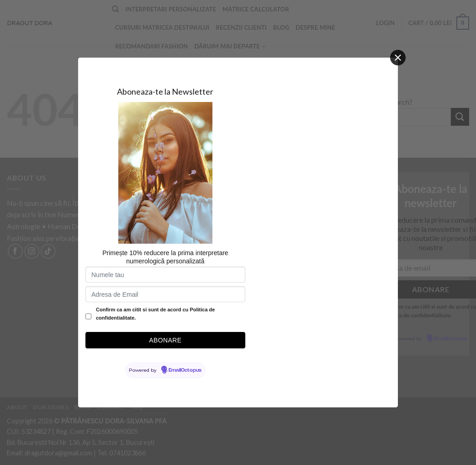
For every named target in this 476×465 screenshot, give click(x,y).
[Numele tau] (165, 275)
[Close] (398, 58)
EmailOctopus (185, 370)
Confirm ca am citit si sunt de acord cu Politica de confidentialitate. (155, 314)
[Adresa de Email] (165, 294)
